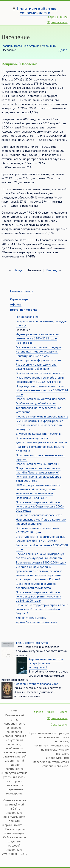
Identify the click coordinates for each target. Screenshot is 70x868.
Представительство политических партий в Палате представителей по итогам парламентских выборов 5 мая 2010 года (38, 475)
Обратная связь (57, 22)
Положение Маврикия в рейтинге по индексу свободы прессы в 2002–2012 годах (40, 507)
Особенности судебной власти (36, 403)
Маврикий (48, 46)
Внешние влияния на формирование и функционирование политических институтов (39, 425)
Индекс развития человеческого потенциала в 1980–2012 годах (37, 336)
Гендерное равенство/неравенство (39, 515)
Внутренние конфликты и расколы (38, 434)
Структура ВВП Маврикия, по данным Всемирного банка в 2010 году (41, 539)
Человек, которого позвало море (36, 684)
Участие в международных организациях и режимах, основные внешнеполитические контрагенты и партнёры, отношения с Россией (39, 573)
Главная (7, 46)
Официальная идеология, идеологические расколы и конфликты (41, 440)
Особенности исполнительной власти (40, 373)
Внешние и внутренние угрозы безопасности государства (36, 586)
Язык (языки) (24, 343)
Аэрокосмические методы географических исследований (46, 663)
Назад (18, 270)
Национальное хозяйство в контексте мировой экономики (41, 522)
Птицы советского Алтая (32, 643)
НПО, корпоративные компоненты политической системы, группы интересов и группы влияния (38, 489)
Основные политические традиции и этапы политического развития (38, 350)
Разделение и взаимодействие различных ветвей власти (36, 367)
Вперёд (52, 270)
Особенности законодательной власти (41, 399)
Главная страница (22, 291)
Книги (64, 17)
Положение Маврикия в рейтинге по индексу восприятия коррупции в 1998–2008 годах (38, 597)
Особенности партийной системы (37, 464)
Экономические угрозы (31, 618)
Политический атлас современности (37, 11)
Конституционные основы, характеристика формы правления (38, 358)
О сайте (63, 712)
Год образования (27, 317)
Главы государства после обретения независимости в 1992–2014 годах (40, 380)
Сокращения (59, 725)
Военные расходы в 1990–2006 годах (41, 563)
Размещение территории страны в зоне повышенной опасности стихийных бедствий (42, 609)
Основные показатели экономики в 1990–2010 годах (38, 530)
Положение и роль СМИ (32, 498)
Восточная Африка (27, 46)
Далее (63, 50)
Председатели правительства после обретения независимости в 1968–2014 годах (42, 390)
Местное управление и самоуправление (42, 417)
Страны (53, 17)
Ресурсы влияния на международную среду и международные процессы (40, 556)
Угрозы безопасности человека (36, 622)
